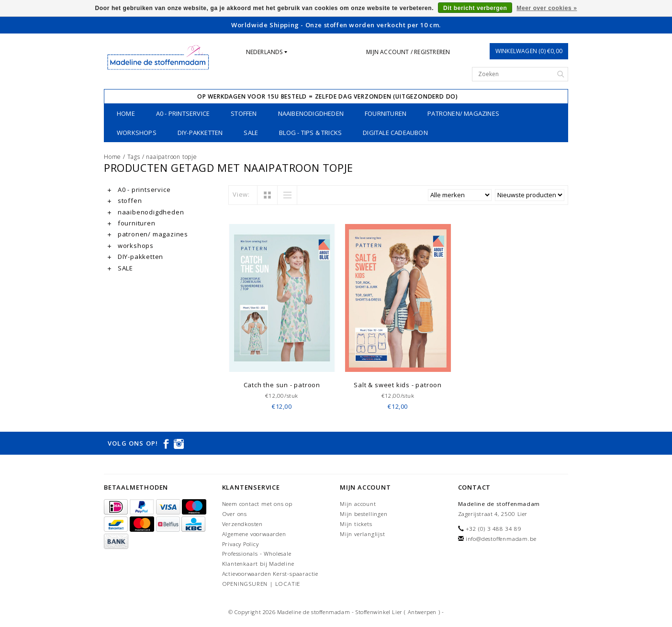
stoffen (244, 113)
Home (126, 113)
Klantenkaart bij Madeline (258, 564)
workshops (137, 133)
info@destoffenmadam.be (501, 539)
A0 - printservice (183, 113)
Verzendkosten (242, 524)
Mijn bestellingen (364, 514)
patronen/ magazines (463, 113)
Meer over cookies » (547, 8)
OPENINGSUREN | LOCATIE (261, 584)
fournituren (386, 113)
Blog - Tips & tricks (310, 133)
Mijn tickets (356, 524)
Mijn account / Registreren (408, 52)
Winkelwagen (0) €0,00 (529, 51)
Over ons (235, 514)
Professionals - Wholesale (257, 554)
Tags (134, 157)
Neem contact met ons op (257, 504)
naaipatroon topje (172, 157)
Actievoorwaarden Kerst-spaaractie (270, 574)
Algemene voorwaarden (254, 534)
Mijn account (358, 504)
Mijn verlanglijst (363, 534)
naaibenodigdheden (311, 113)
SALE (251, 133)
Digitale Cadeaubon (395, 133)
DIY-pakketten (200, 133)
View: (241, 194)
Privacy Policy (241, 544)
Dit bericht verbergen (475, 8)
